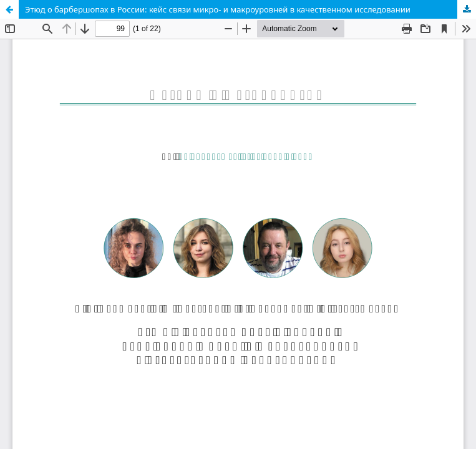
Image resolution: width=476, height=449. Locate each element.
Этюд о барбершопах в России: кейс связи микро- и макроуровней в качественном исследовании (218, 9)
